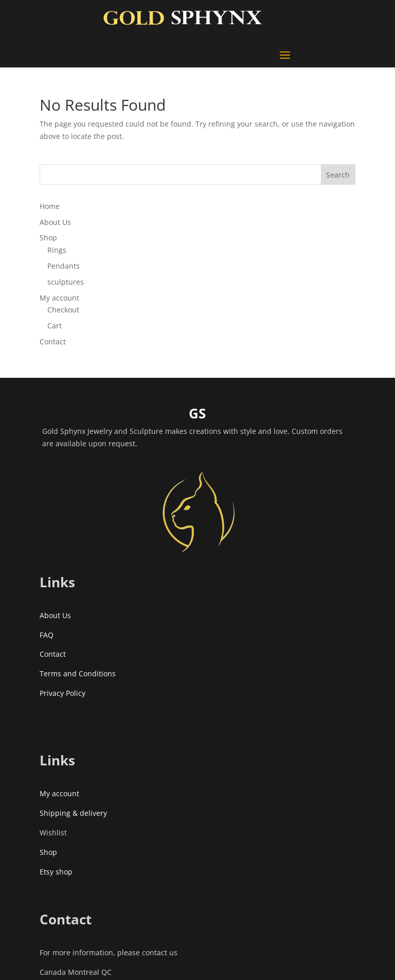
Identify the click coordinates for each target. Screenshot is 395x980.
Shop (48, 238)
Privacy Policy (62, 693)
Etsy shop (56, 872)
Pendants (64, 266)
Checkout (63, 310)
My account (59, 298)
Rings (57, 250)
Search (338, 175)
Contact (53, 342)
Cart (55, 326)
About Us (55, 222)
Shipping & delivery (73, 813)
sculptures (66, 282)
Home (50, 206)
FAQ (47, 635)
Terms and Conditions (78, 673)
